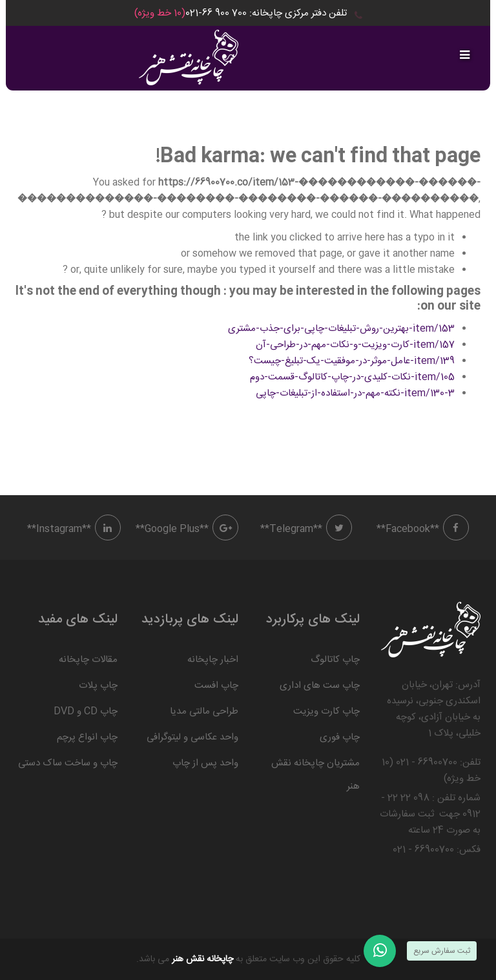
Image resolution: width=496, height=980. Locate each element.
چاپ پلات (98, 686)
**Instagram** (74, 529)
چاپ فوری (340, 737)
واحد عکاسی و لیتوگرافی (192, 737)
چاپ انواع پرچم (87, 737)
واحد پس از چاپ (205, 763)
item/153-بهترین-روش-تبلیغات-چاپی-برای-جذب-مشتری (341, 329)
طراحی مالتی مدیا (204, 711)
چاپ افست (216, 686)
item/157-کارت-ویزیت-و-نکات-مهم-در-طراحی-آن (355, 345)
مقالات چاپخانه (88, 660)
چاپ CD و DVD (86, 711)
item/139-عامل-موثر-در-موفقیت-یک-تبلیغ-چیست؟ (352, 361)
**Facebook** (423, 529)
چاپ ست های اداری (320, 686)
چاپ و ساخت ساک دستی (68, 763)
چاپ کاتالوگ (335, 660)
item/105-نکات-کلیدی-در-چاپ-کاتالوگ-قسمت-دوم (352, 377)
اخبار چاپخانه (213, 660)
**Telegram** (306, 529)
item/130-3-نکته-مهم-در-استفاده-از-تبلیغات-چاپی (355, 393)
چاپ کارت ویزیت (326, 711)
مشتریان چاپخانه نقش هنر (315, 775)
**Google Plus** (187, 529)
